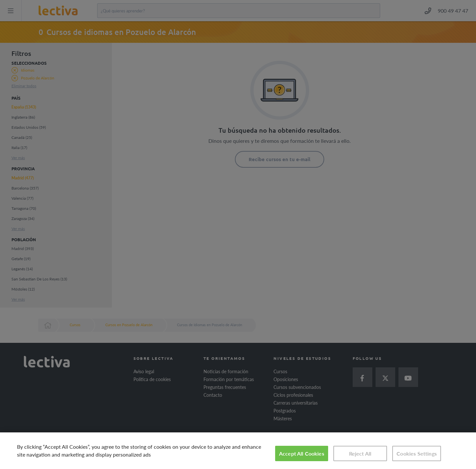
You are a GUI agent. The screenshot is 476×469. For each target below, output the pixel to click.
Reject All (360, 453)
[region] (238, 451)
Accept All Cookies (302, 453)
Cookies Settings (417, 453)
